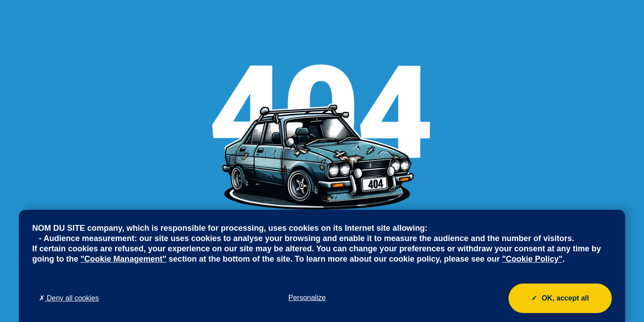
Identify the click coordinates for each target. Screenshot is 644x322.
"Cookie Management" (123, 259)
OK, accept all (560, 298)
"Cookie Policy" (532, 259)
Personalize (307, 298)
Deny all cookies (69, 298)
